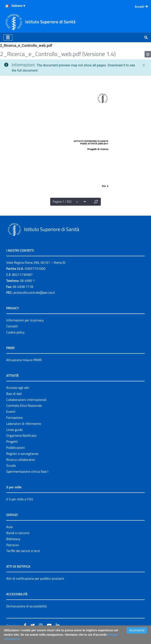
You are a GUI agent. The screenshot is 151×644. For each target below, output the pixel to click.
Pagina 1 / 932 (62, 202)
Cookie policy (15, 332)
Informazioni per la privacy (25, 320)
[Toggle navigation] (8, 37)
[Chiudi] (144, 65)
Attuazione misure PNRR (24, 360)
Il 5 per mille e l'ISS (20, 499)
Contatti (12, 326)
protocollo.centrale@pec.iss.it (34, 292)
